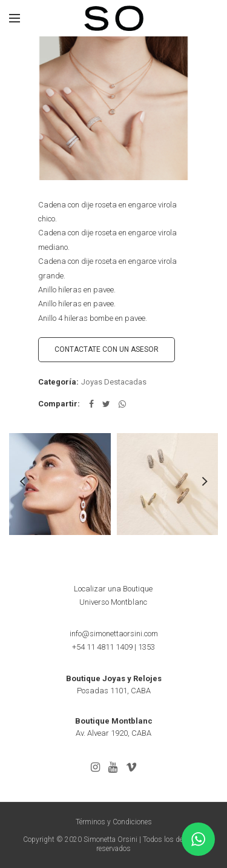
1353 (146, 647)
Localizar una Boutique (113, 589)
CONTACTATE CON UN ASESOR (107, 349)
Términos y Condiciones (114, 822)
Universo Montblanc (113, 602)
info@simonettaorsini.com (114, 634)
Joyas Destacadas (114, 382)
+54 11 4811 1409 (102, 647)
